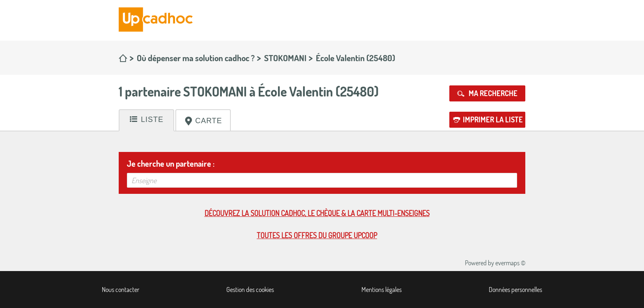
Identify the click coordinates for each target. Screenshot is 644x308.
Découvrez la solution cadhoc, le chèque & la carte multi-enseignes (317, 213)
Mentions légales (382, 290)
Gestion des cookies (250, 290)
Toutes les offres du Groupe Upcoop (317, 235)
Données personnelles (515, 290)
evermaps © (510, 263)
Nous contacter (121, 290)
